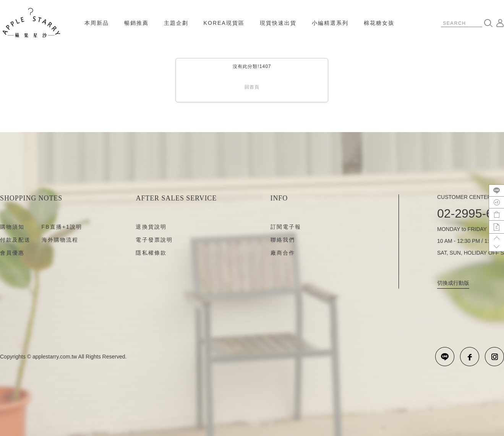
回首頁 (252, 87)
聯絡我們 (283, 240)
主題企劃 (176, 23)
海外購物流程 (60, 240)
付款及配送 (15, 240)
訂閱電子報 (286, 227)
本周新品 (97, 23)
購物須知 (12, 227)
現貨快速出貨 (278, 23)
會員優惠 (12, 253)
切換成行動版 (453, 283)
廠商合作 (283, 253)
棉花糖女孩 (379, 23)
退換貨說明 (151, 227)
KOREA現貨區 (224, 23)
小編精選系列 (330, 23)
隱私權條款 (151, 253)
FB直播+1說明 (62, 227)
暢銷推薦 (136, 23)
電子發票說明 (154, 240)
